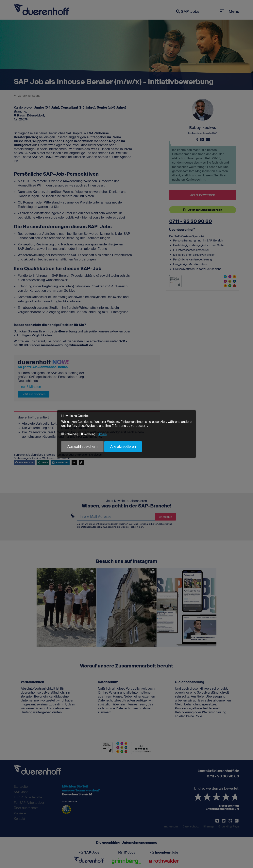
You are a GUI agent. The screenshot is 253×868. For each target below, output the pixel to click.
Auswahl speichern (82, 447)
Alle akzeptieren (123, 447)
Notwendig (70, 434)
